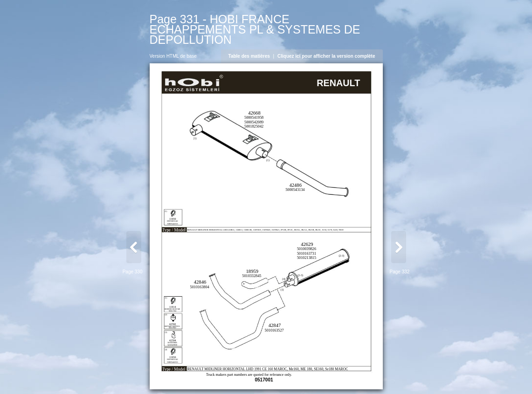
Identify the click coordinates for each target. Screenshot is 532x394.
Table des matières (249, 56)
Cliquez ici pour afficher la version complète (326, 56)
